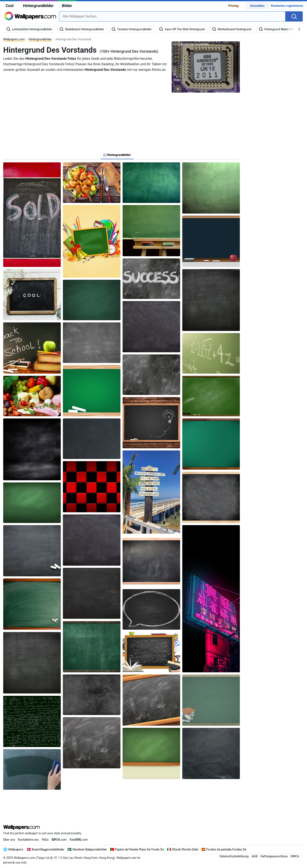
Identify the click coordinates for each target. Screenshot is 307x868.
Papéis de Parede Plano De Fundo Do (139, 849)
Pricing (233, 6)
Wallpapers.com (14, 39)
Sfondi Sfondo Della (185, 849)
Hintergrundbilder (38, 6)
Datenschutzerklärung (234, 856)
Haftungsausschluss (274, 856)
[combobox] (172, 16)
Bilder (67, 6)
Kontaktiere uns (28, 840)
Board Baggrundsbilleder (48, 849)
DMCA (295, 856)
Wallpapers (16, 849)
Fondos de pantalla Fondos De (226, 849)
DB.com (59, 840)
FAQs (45, 840)
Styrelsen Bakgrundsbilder (90, 849)
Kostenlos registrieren (287, 6)
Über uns (9, 840)
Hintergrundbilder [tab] (117, 155)
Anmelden (257, 6)
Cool (10, 6)
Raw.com (79, 840)
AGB (254, 856)
